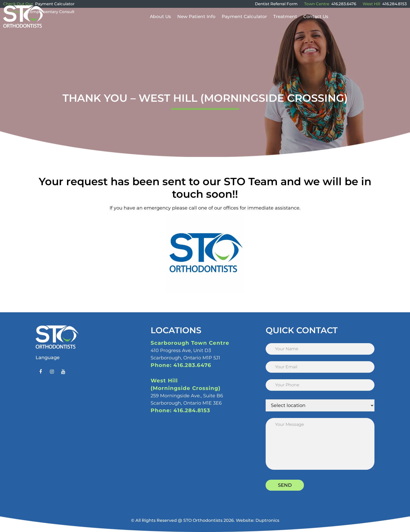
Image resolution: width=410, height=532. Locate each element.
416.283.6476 (344, 4)
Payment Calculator (55, 4)
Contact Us (316, 24)
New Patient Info (196, 24)
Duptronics (267, 520)
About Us (160, 24)
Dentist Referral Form (276, 4)
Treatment (285, 24)
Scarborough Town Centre (190, 343)
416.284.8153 (395, 4)
